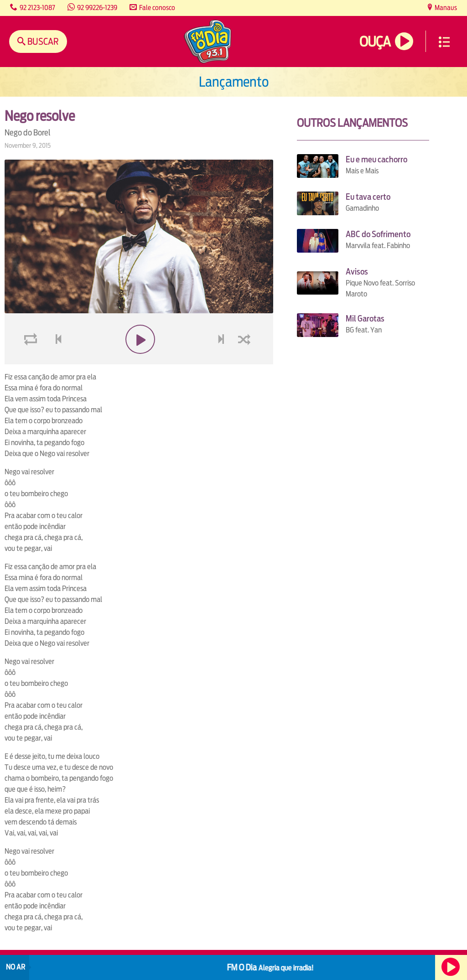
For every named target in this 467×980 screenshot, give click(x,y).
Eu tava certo (368, 197)
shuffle (246, 361)
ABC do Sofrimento (378, 234)
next (222, 361)
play (139, 361)
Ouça (375, 42)
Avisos (357, 272)
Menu (444, 42)
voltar (56, 361)
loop (32, 361)
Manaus (445, 8)
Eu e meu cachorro (376, 159)
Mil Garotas (365, 319)
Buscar (42, 41)
